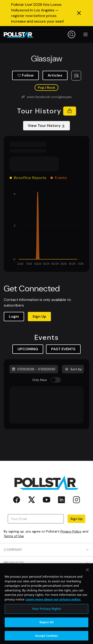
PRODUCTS (46, 563)
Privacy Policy (71, 531)
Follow (25, 75)
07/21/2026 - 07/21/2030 (34, 369)
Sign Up (39, 316)
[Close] (87, 573)
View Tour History (46, 126)
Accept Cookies (46, 639)
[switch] (56, 380)
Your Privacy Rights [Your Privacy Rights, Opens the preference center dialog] (46, 612)
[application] (46, 229)
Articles (55, 75)
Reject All (46, 625)
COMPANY (46, 550)
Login (14, 316)
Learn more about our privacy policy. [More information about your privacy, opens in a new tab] (53, 603)
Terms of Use (14, 536)
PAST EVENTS (63, 349)
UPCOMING (28, 349)
